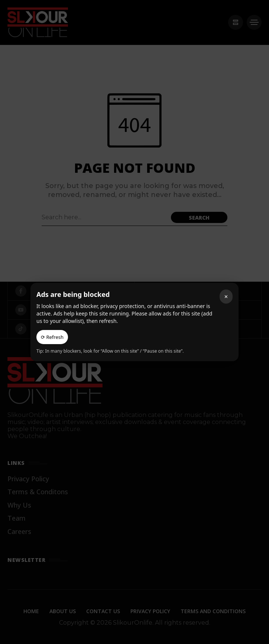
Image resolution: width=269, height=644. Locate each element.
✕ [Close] (226, 297)
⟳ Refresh (52, 337)
